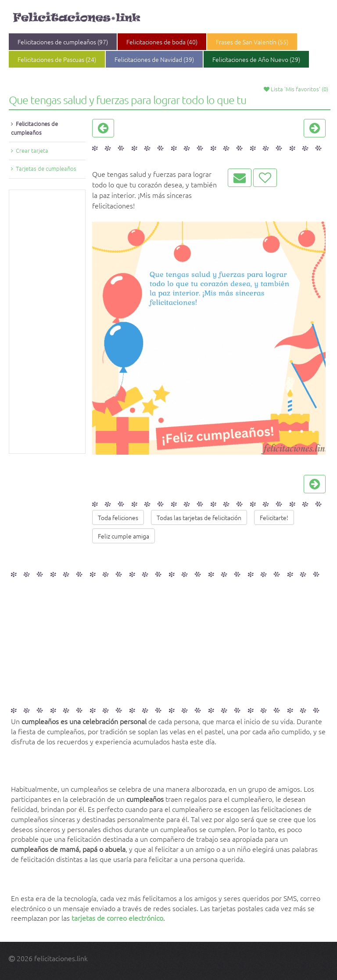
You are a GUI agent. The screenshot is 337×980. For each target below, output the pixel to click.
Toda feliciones (118, 517)
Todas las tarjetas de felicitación (199, 517)
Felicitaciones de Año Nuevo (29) (256, 59)
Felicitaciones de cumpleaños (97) (63, 42)
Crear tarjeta (32, 150)
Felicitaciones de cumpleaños (34, 128)
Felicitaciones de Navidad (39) (154, 59)
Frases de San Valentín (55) (252, 42)
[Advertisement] (47, 322)
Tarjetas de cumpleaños (46, 168)
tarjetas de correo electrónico (117, 918)
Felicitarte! (274, 517)
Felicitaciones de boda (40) (162, 42)
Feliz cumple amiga (124, 536)
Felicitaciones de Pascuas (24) (57, 59)
